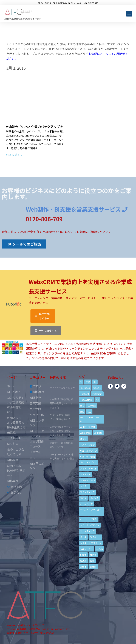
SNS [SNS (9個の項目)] (82, 412)
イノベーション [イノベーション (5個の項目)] (87, 445)
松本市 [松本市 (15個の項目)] (83, 555)
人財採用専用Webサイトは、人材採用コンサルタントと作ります (61, 431)
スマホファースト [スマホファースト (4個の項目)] (88, 468)
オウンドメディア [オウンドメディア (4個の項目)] (88, 462)
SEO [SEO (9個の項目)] (82, 406)
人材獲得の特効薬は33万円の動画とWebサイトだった (61, 403)
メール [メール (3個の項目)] (83, 537)
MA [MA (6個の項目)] (97, 400)
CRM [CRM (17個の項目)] (88, 382)
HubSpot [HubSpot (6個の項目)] (84, 394)
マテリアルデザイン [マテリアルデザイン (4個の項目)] (90, 525)
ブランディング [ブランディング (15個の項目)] (87, 492)
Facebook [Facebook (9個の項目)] (85, 388)
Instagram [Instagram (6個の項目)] (97, 394)
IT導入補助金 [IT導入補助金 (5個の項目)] (86, 400)
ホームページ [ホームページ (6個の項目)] (86, 504)
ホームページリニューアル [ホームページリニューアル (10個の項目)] (91, 511)
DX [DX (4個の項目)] (95, 382)
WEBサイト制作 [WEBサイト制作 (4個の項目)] (88, 427)
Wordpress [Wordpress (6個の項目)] (85, 433)
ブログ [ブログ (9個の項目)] (83, 498)
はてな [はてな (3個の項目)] (83, 439)
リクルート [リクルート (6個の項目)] (95, 537)
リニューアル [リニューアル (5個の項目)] (86, 549)
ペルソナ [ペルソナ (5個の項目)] (94, 498)
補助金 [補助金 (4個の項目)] (93, 555)
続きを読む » (14, 155)
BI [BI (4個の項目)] (81, 382)
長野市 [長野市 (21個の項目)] (83, 567)
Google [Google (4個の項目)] (97, 388)
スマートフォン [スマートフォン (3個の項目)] (87, 480)
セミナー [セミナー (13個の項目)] (84, 486)
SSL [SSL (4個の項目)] (89, 412)
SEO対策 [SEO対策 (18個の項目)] (92, 406)
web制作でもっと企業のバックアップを (35, 127)
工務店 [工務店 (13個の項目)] (100, 549)
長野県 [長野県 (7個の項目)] (93, 567)
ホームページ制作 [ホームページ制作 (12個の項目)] (89, 519)
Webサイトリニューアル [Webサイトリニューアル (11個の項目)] (91, 419)
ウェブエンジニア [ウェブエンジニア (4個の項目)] (89, 451)
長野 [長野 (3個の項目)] (92, 561)
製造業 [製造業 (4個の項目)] (83, 561)
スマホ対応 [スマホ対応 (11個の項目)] (85, 474)
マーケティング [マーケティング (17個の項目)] (87, 531)
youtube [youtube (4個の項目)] (98, 433)
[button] (129, 14)
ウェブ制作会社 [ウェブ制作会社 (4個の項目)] (87, 456)
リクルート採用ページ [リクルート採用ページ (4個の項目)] (91, 543)
